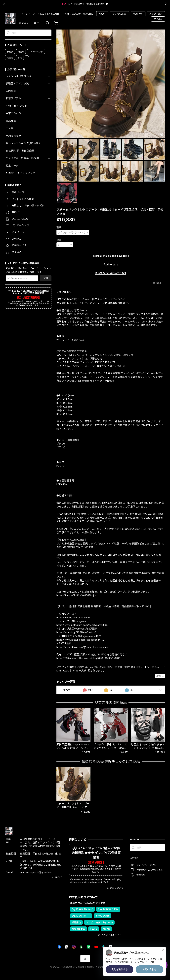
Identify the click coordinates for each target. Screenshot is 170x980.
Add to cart (111, 265)
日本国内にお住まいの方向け (111, 273)
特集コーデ (12, 166)
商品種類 (11, 121)
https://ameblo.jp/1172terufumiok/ (76, 632)
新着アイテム (13, 99)
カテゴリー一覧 (29, 23)
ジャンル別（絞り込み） (20, 76)
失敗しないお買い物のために (79, 14)
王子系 (10, 128)
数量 (59, 240)
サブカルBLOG (119, 14)
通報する (160, 676)
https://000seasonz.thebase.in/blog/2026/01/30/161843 (88, 658)
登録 (46, 278)
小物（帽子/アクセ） (18, 106)
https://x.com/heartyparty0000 (74, 618)
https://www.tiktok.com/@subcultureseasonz (82, 647)
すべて (67, 690)
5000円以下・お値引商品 (20, 151)
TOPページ (30, 14)
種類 (59, 227)
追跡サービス (156, 14)
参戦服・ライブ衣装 (17, 84)
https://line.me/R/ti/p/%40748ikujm (76, 595)
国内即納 (11, 91)
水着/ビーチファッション (20, 173)
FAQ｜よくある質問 (50, 14)
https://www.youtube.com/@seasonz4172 (80, 640)
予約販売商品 (13, 136)
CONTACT (138, 14)
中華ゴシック (13, 113)
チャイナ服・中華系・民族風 (22, 158)
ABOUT (102, 14)
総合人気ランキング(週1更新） (23, 143)
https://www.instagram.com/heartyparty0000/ (82, 625)
